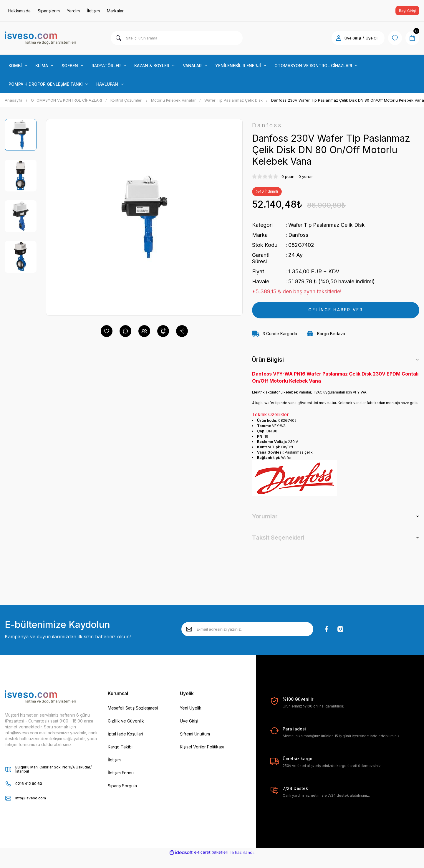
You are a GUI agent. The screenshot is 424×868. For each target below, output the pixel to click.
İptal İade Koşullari (125, 734)
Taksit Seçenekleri (278, 538)
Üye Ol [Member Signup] (371, 38)
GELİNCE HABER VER (336, 310)
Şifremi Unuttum (195, 734)
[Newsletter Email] (247, 629)
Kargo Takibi (120, 747)
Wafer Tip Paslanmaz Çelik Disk (327, 225)
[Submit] (189, 629)
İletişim (114, 760)
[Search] (177, 38)
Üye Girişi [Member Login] (352, 38)
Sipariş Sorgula (122, 786)
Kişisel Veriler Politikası (202, 747)
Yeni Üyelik (191, 708)
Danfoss (298, 235)
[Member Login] (338, 38)
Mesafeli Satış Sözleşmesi (133, 708)
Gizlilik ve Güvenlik (126, 721)
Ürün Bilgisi (268, 360)
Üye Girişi (189, 721)
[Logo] (40, 38)
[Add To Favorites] (107, 331)
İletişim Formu (121, 773)
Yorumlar (265, 517)
